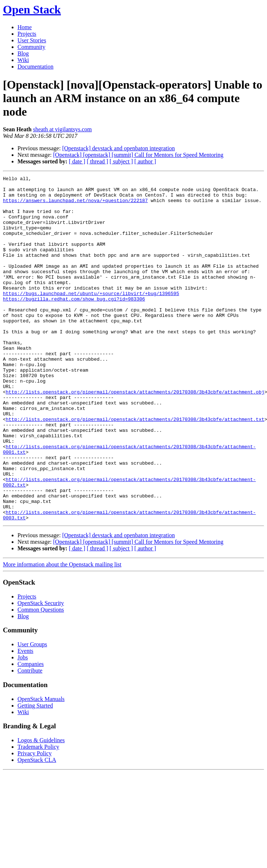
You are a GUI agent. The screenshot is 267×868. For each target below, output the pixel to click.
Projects (27, 34)
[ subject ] (121, 161)
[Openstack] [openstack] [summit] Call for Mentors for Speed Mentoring (138, 155)
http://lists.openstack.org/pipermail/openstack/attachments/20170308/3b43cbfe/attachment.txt (135, 468)
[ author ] (145, 161)
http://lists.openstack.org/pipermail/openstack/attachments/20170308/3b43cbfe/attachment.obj (135, 435)
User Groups (32, 713)
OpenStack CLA (37, 829)
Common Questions (41, 679)
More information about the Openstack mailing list (62, 633)
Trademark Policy (38, 816)
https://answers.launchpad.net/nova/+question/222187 (75, 206)
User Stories (32, 40)
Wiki (23, 60)
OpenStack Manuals (41, 768)
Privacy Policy (35, 822)
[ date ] (77, 161)
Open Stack (32, 9)
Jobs (23, 726)
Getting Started (35, 774)
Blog (23, 53)
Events (25, 720)
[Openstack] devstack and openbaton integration (119, 148)
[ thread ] (97, 161)
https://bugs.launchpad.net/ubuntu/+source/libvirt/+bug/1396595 (91, 317)
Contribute (30, 739)
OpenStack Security (41, 672)
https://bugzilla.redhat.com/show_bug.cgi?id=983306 (74, 324)
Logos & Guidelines (41, 809)
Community (31, 47)
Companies (31, 733)
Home (25, 27)
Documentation (36, 67)
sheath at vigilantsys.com (62, 129)
